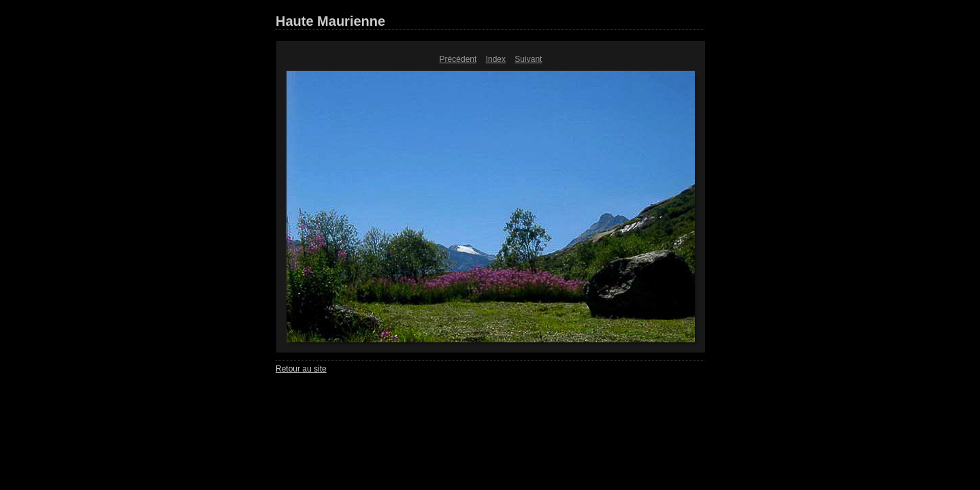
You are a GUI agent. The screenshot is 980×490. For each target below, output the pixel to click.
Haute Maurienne (330, 21)
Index (496, 59)
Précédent (458, 59)
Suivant (528, 59)
